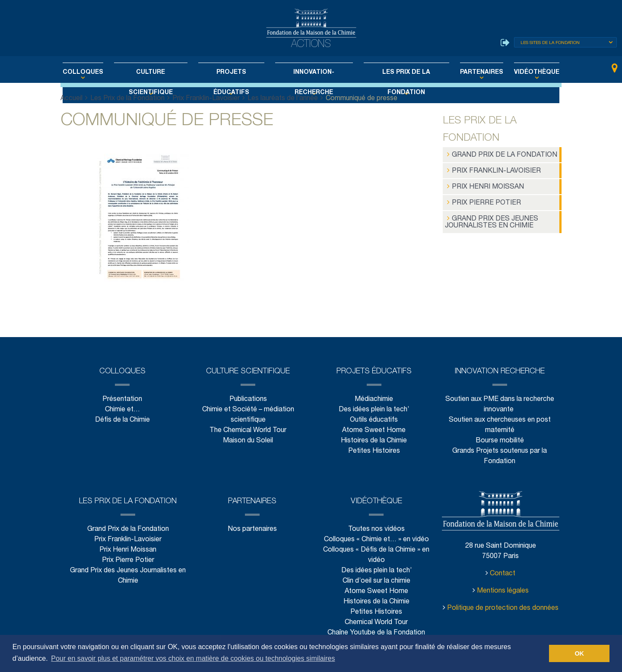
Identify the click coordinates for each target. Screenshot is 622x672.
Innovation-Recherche (312, 73)
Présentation (122, 399)
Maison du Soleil (248, 440)
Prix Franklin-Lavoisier (206, 99)
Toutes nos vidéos (376, 528)
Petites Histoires (374, 450)
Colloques (101, 73)
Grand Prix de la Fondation (498, 154)
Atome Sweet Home (374, 430)
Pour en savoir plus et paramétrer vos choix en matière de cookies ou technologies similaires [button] (193, 658)
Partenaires (468, 73)
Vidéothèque (518, 73)
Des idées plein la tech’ (374, 409)
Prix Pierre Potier (481, 200)
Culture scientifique (162, 73)
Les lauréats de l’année (282, 99)
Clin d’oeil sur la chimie (376, 580)
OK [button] (579, 653)
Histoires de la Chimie (374, 440)
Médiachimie (374, 399)
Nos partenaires (252, 528)
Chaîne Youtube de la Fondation (376, 632)
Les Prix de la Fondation (398, 73)
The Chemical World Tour (248, 430)
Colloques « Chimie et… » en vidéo (376, 539)
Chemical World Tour (376, 622)
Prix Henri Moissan (483, 185)
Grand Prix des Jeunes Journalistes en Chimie (489, 218)
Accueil (72, 99)
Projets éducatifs (235, 73)
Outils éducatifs (374, 419)
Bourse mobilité (500, 440)
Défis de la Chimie (122, 419)
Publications (248, 399)
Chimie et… (122, 409)
